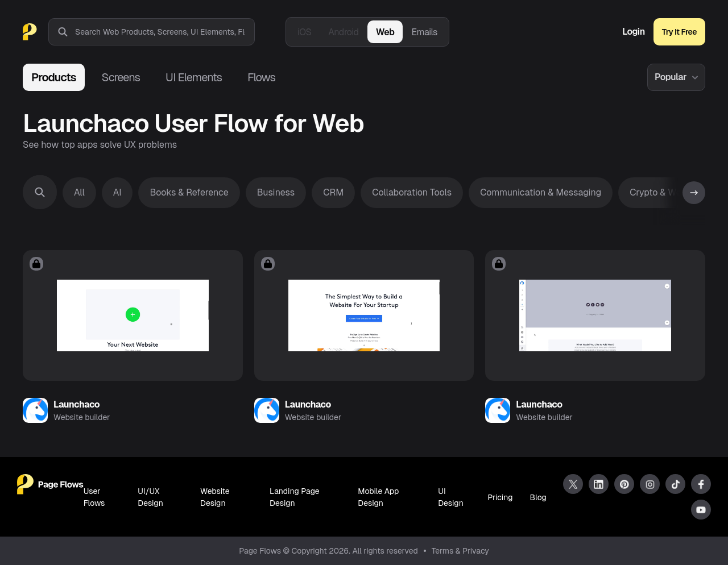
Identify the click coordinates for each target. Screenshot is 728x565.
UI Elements (194, 77)
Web (385, 32)
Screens (121, 77)
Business (276, 192)
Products (54, 77)
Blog (538, 497)
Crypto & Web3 (661, 192)
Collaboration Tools (412, 192)
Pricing (500, 497)
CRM (333, 192)
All (79, 192)
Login (634, 32)
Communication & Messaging (541, 192)
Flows (261, 77)
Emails (424, 32)
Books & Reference (189, 192)
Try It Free (679, 32)
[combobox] (165, 32)
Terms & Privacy (460, 551)
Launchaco (76, 404)
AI (117, 192)
